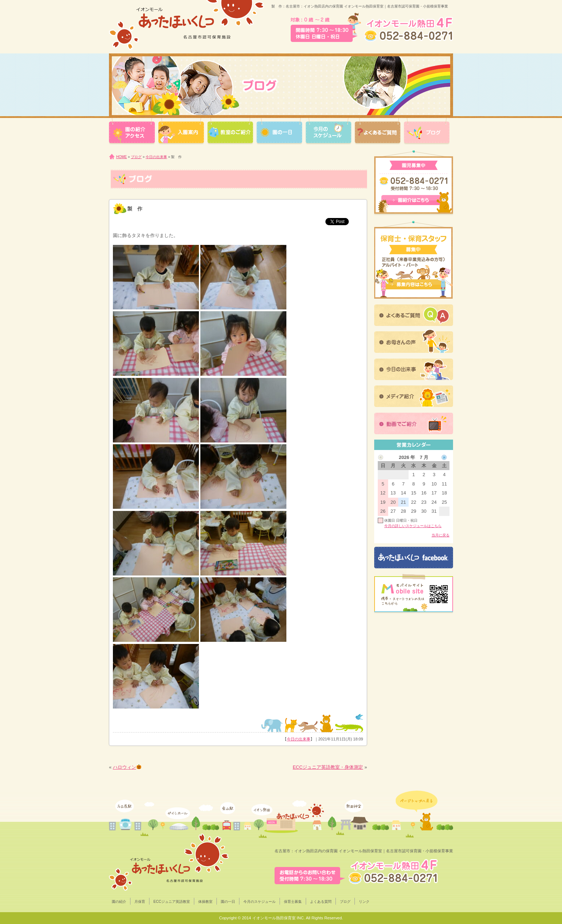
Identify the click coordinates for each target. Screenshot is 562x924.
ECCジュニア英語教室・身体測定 (328, 767)
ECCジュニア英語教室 (172, 902)
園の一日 (228, 902)
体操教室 (205, 902)
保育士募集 (293, 902)
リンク (364, 902)
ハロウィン (127, 767)
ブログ (136, 157)
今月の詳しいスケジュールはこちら (413, 526)
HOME (122, 157)
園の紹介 (119, 902)
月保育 (140, 902)
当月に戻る (440, 535)
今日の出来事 (156, 157)
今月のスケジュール (259, 902)
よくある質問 (321, 902)
